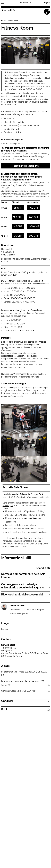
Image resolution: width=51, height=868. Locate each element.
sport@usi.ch (7, 651)
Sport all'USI (8, 10)
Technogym (8, 506)
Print (25, 709)
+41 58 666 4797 (9, 648)
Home (4, 21)
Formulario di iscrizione (26, 166)
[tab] (25, 576)
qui (38, 159)
